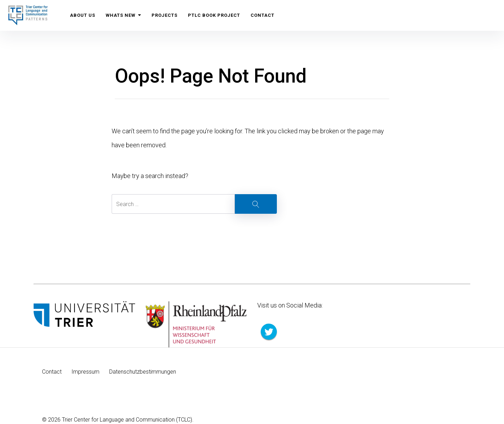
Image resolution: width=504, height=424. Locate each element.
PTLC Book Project (214, 15)
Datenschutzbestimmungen (143, 372)
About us (83, 15)
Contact (263, 15)
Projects (165, 15)
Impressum (85, 372)
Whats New (124, 15)
